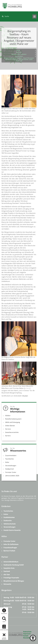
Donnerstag (8, 607)
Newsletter (27, 638)
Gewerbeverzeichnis (12, 432)
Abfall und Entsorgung (13, 422)
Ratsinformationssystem (13, 419)
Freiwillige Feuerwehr (11, 578)
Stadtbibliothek (9, 517)
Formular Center (11, 472)
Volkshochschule (10, 524)
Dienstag (7, 601)
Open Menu (34, 16)
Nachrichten (19, 56)
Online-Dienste (10, 426)
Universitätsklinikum (11, 562)
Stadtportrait (9, 469)
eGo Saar (7, 575)
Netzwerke (7, 584)
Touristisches (10, 459)
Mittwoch (7, 604)
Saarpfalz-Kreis (9, 568)
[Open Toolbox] (33, 638)
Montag (6, 598)
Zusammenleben (11, 456)
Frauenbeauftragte (10, 548)
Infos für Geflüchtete (11, 544)
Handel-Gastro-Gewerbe (12, 530)
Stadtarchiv (8, 521)
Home (18, 50)
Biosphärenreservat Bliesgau (14, 581)
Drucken (25, 396)
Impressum (27, 634)
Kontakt (26, 636)
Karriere (8, 436)
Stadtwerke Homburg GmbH (14, 565)
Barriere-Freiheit (9, 551)
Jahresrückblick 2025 (12, 476)
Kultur (7, 462)
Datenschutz (27, 632)
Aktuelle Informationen (19, 54)
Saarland (7, 571)
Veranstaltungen (11, 466)
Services (8, 429)
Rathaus (19, 52)
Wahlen (8, 416)
